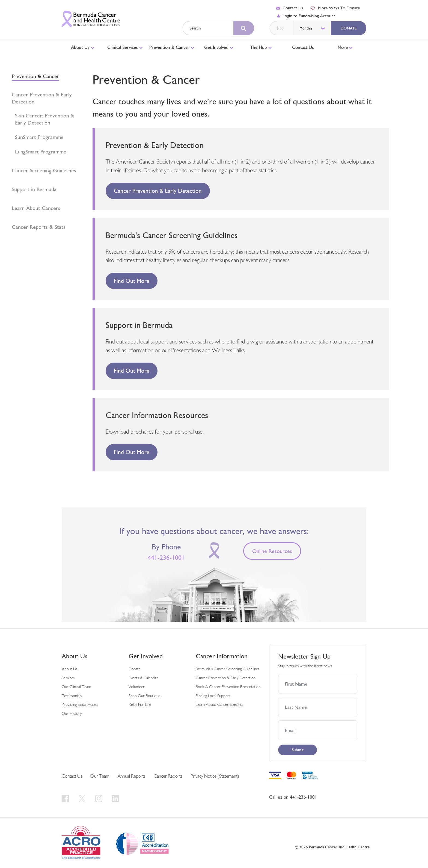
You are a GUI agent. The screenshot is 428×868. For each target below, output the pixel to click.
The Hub (261, 47)
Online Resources (272, 551)
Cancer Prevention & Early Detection (42, 98)
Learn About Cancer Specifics (219, 705)
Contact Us (290, 8)
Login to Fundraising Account (306, 16)
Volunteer (137, 687)
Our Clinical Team (76, 687)
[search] (244, 28)
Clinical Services (125, 47)
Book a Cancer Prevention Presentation (228, 687)
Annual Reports (132, 776)
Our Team (100, 776)
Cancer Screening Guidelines (44, 170)
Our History (72, 714)
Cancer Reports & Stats (39, 227)
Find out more (132, 281)
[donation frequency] (313, 28)
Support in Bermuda (34, 189)
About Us (83, 47)
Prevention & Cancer (172, 47)
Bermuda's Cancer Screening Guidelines (228, 669)
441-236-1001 (166, 558)
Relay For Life (140, 705)
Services (68, 678)
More (345, 47)
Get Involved (219, 47)
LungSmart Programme (41, 152)
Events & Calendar (143, 678)
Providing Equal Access (80, 705)
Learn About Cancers (36, 208)
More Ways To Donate (335, 8)
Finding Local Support (213, 696)
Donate (349, 28)
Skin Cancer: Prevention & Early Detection (45, 119)
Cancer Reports (168, 776)
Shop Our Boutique (144, 696)
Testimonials (72, 696)
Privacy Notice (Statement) (215, 776)
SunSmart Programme (39, 137)
